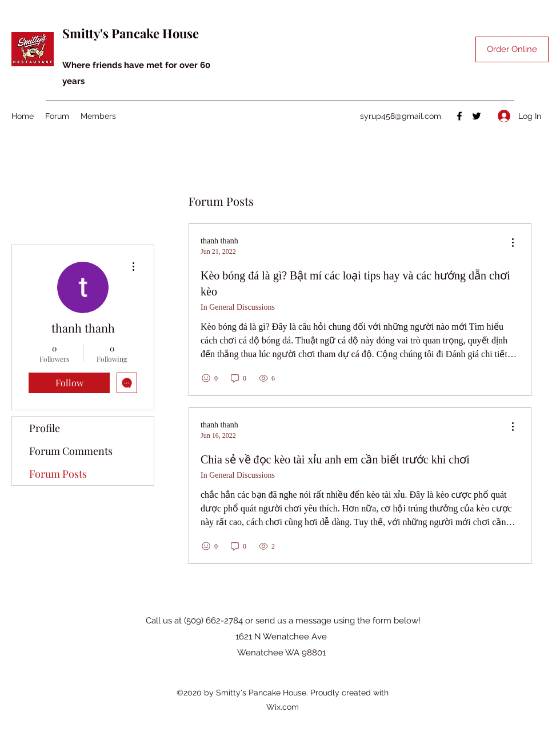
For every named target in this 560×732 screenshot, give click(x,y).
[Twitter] (477, 116)
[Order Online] (512, 49)
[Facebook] (459, 116)
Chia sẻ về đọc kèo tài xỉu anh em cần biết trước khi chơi (335, 459)
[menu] (513, 243)
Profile (45, 428)
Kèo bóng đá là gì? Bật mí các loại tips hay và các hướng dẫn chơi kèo (355, 283)
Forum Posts (58, 474)
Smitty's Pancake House (131, 33)
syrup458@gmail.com (401, 116)
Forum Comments (71, 451)
